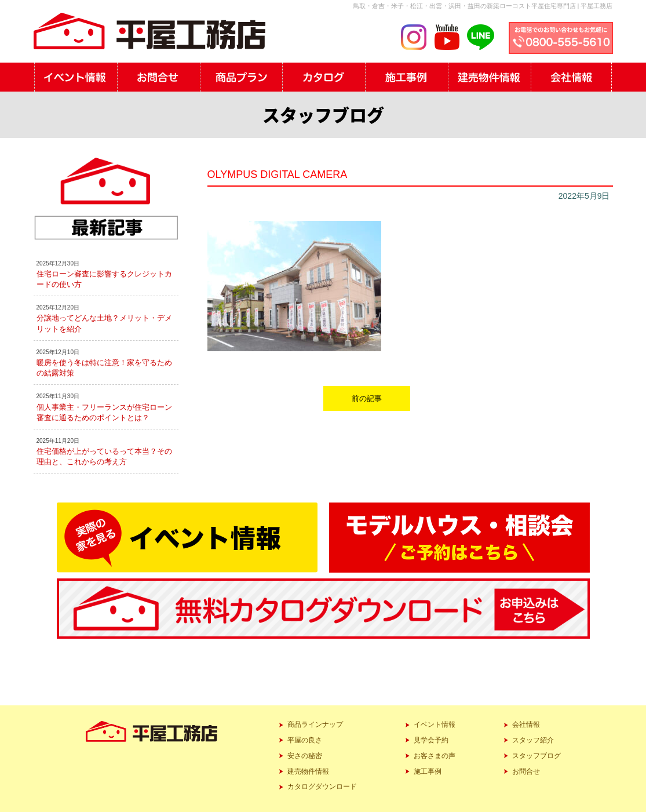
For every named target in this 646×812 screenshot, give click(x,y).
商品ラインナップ (315, 724)
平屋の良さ (305, 740)
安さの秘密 (305, 756)
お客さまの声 (435, 756)
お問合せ (526, 771)
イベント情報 (435, 724)
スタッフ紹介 (533, 740)
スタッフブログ (536, 756)
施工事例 (428, 771)
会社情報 (526, 724)
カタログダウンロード (322, 786)
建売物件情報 (308, 771)
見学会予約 (431, 740)
